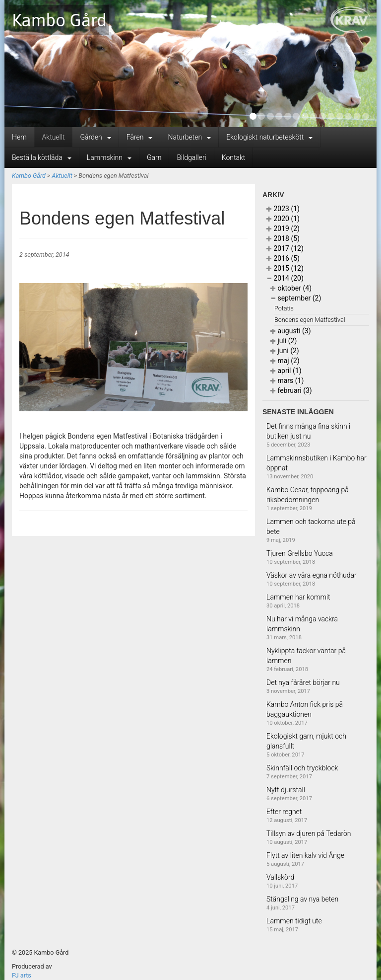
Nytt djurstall (286, 790)
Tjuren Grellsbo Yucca (300, 553)
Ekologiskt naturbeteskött (269, 137)
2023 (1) (283, 209)
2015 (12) (285, 268)
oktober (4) (291, 288)
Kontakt (234, 157)
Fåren (140, 137)
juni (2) (285, 351)
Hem (19, 137)
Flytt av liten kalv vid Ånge (305, 855)
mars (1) (287, 380)
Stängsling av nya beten (302, 899)
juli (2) (284, 341)
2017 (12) (285, 248)
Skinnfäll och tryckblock (302, 768)
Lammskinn (109, 157)
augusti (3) (291, 331)
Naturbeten (189, 137)
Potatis (284, 308)
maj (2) (285, 361)
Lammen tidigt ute (294, 921)
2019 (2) (283, 228)
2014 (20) (285, 278)
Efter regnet (284, 812)
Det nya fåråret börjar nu (303, 682)
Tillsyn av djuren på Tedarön (309, 833)
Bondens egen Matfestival (310, 320)
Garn (154, 157)
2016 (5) (283, 258)
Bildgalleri (191, 157)
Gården (95, 137)
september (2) (296, 298)
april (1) (286, 371)
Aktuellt (54, 137)
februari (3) (291, 390)
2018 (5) (283, 238)
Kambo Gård (59, 20)
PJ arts (22, 975)
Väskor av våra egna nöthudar (312, 575)
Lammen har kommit (298, 597)
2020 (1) (283, 219)
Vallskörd (280, 877)
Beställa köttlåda (42, 157)
